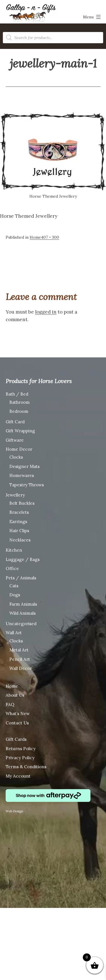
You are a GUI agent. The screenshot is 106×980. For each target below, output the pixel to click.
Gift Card (15, 422)
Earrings (18, 522)
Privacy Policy (20, 758)
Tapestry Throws (27, 485)
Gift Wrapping (20, 431)
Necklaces (20, 540)
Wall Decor (21, 668)
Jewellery (15, 495)
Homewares (22, 475)
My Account (18, 776)
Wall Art (14, 633)
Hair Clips (19, 531)
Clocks (16, 457)
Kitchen (14, 550)
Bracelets (19, 512)
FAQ (10, 704)
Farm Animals (23, 604)
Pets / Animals (21, 578)
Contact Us (17, 723)
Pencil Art (20, 659)
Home (35, 237)
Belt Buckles (22, 503)
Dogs (15, 595)
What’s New (18, 714)
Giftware (15, 440)
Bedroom (19, 411)
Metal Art (19, 650)
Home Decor (19, 449)
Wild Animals (22, 613)
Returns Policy (21, 749)
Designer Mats (24, 466)
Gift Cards (16, 739)
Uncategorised (21, 624)
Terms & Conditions (26, 767)
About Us (15, 695)
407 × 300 (50, 237)
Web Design (14, 811)
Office (12, 568)
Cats (14, 586)
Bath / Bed (17, 394)
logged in (46, 312)
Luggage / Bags (23, 559)
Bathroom (20, 402)
